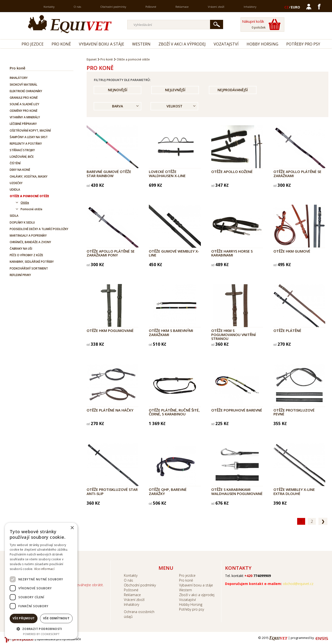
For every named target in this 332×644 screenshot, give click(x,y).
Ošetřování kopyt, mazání (30, 131)
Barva (117, 106)
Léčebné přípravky (23, 124)
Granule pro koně (24, 98)
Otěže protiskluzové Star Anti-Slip (112, 491)
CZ (287, 7)
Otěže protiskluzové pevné (294, 412)
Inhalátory (250, 7)
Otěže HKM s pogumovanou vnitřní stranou (234, 334)
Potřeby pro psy (303, 44)
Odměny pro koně (24, 111)
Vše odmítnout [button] (56, 618)
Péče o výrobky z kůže (26, 255)
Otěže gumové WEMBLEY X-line (174, 253)
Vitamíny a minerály (25, 117)
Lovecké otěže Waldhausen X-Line (167, 174)
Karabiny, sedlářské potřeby (32, 262)
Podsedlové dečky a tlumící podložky (39, 229)
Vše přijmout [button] (24, 618)
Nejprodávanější (233, 90)
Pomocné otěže (31, 209)
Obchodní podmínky (113, 7)
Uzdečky (16, 183)
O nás (77, 7)
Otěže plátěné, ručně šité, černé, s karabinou (174, 412)
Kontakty (49, 7)
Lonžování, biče (22, 157)
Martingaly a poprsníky (28, 236)
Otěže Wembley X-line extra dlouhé (294, 491)
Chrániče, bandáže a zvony (30, 242)
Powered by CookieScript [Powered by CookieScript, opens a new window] (41, 634)
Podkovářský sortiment (29, 268)
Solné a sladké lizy (24, 104)
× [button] (72, 528)
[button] (41, 629)
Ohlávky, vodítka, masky (29, 176)
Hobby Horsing (262, 44)
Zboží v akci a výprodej (182, 44)
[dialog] (41, 581)
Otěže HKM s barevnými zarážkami (171, 333)
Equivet (92, 59)
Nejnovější (118, 90)
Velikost (174, 106)
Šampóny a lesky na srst (29, 137)
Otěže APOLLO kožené (232, 172)
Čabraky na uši (21, 249)
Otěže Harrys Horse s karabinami (232, 253)
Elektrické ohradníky (26, 91)
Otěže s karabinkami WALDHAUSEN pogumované (237, 491)
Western (141, 44)
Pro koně (61, 44)
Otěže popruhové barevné (237, 410)
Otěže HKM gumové (292, 251)
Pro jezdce (33, 44)
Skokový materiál (23, 85)
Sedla (14, 216)
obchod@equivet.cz (298, 584)
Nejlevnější (175, 90)
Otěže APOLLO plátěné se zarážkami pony (111, 253)
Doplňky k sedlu (22, 222)
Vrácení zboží (216, 7)
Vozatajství (226, 44)
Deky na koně (20, 170)
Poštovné (151, 7)
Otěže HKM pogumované (110, 330)
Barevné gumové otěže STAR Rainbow (109, 174)
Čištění (15, 163)
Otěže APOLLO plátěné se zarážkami (297, 174)
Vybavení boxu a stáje (102, 44)
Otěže (25, 203)
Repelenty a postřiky (26, 144)
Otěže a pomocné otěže (29, 196)
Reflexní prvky (20, 275)
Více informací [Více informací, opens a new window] (44, 569)
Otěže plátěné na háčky (110, 410)
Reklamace (182, 7)
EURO (295, 7)
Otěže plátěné (287, 330)
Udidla (15, 190)
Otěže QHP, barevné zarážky (168, 491)
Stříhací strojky (22, 150)
